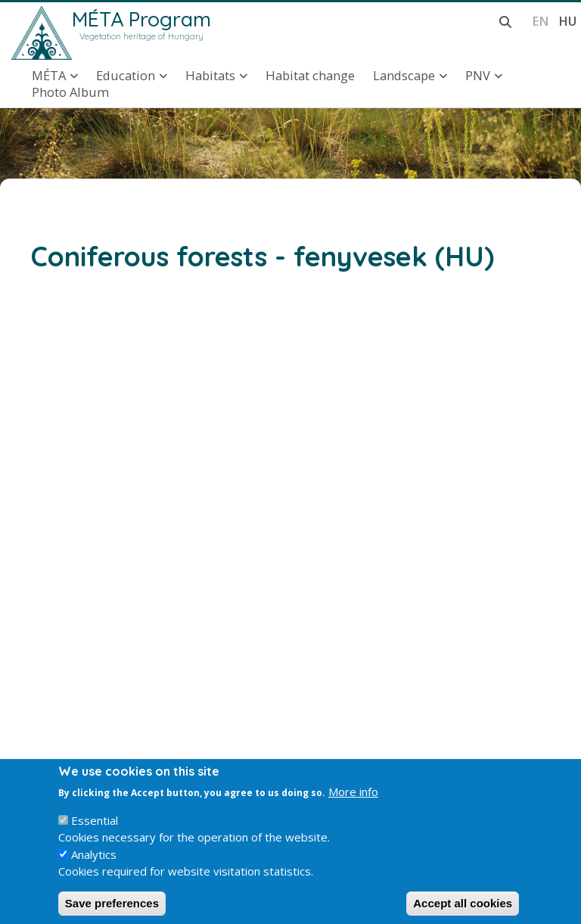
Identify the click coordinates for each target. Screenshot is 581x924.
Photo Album (70, 92)
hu (567, 21)
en (541, 21)
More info (353, 803)
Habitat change (310, 76)
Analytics (94, 866)
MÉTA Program (141, 19)
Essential (95, 832)
